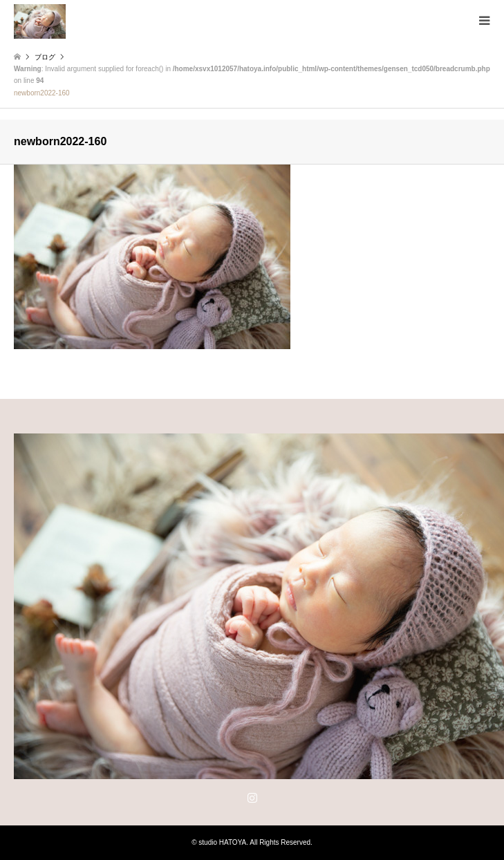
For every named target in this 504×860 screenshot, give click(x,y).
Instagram (252, 797)
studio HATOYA (222, 842)
